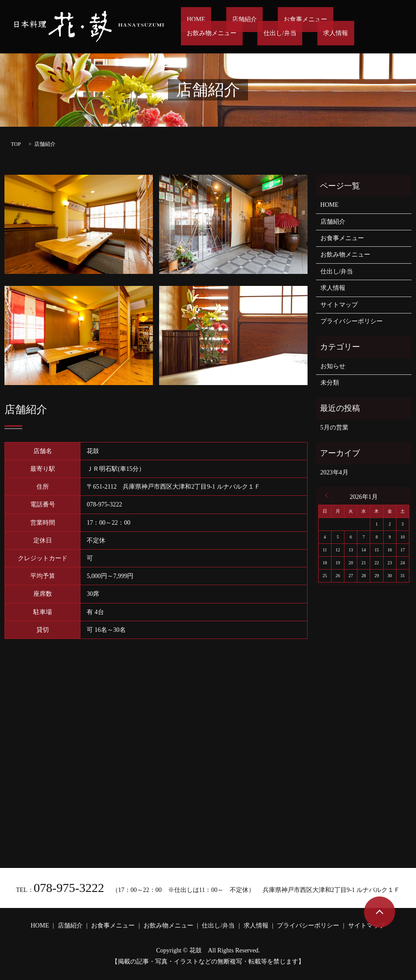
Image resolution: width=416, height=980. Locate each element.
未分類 (330, 383)
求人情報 (241, 33)
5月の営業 (334, 428)
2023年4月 (334, 472)
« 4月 (329, 495)
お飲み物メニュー (337, 20)
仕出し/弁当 (197, 33)
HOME (190, 20)
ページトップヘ (380, 912)
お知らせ (333, 366)
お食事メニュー (276, 20)
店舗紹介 (227, 20)
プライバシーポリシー (352, 321)
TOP (16, 144)
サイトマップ (339, 305)
